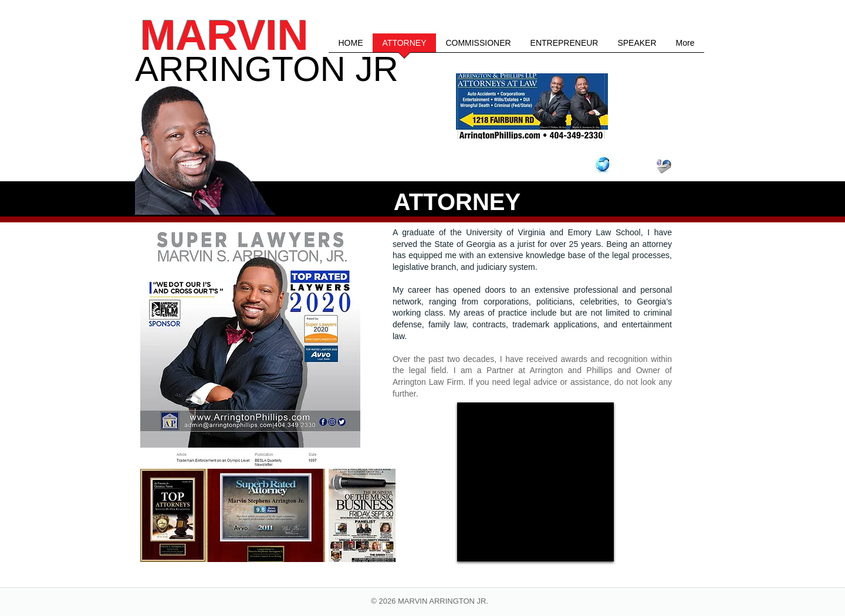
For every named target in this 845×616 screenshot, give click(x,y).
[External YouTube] (535, 482)
